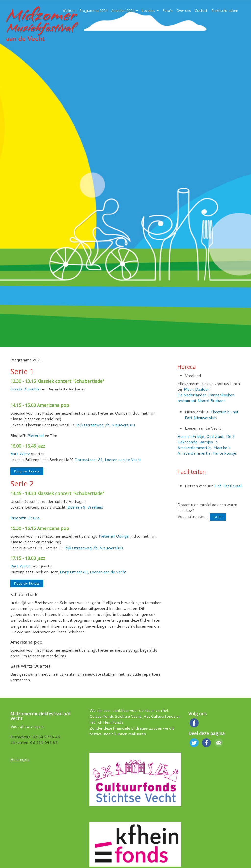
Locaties (150, 10)
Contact (201, 10)
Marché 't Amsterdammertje (204, 450)
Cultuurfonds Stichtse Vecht (115, 716)
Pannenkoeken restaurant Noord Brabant (206, 398)
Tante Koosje (224, 453)
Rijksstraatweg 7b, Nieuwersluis (106, 425)
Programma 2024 (93, 10)
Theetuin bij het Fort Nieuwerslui (212, 415)
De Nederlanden (192, 395)
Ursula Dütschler (26, 389)
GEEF (218, 517)
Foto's (168, 10)
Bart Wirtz (20, 454)
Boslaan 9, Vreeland (86, 507)
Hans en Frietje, (191, 436)
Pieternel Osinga (114, 536)
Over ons (184, 10)
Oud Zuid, (215, 436)
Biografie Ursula (25, 518)
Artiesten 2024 (125, 10)
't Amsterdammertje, (197, 445)
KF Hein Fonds (110, 722)
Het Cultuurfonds (159, 716)
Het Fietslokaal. (229, 486)
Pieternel (36, 435)
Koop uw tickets (27, 471)
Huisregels (20, 759)
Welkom (69, 10)
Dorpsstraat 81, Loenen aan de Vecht (108, 459)
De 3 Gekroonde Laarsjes (206, 439)
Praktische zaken (225, 10)
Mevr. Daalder (197, 389)
